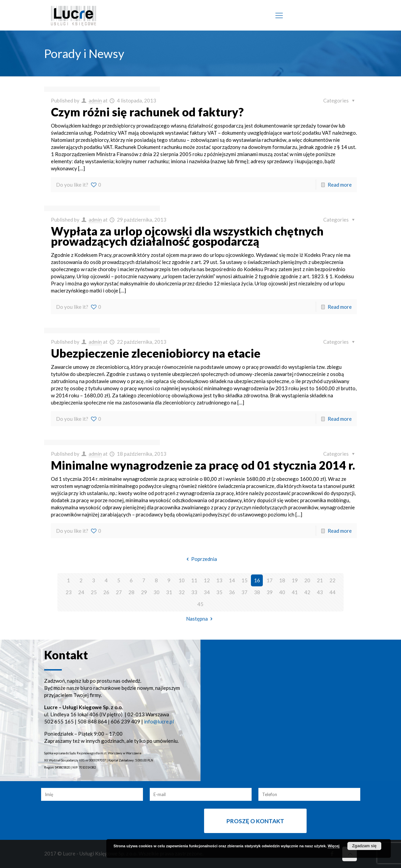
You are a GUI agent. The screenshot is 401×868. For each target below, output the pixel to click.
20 (307, 580)
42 (307, 592)
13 (219, 580)
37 (244, 592)
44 (332, 592)
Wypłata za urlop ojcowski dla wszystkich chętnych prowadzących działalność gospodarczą (187, 236)
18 (282, 580)
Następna (200, 619)
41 (295, 592)
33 (194, 592)
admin (95, 100)
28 (131, 592)
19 (295, 580)
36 (232, 592)
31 (169, 592)
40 (282, 592)
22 (332, 580)
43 (320, 592)
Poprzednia (200, 559)
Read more (340, 185)
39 (270, 592)
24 (81, 592)
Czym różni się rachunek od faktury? (147, 112)
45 (200, 604)
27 (119, 592)
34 (207, 592)
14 (232, 580)
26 (106, 592)
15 (244, 580)
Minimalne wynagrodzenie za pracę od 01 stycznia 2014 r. (203, 465)
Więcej (334, 846)
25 (94, 592)
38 (257, 592)
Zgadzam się (364, 846)
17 (270, 580)
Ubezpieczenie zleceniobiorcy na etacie (156, 353)
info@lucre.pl (159, 721)
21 (320, 580)
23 (69, 592)
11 (194, 580)
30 (157, 592)
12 (207, 580)
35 (219, 592)
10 (182, 580)
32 (182, 592)
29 (144, 592)
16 (257, 580)
